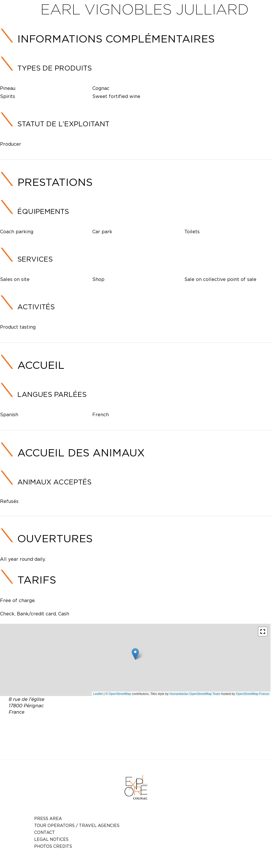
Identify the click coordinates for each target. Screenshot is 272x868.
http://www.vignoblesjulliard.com (148, 739)
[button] (263, 632)
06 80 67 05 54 (132, 726)
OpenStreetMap (120, 694)
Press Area (48, 818)
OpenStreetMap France (252, 694)
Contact (45, 832)
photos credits (53, 846)
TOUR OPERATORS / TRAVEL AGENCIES (77, 825)
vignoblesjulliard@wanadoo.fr (145, 732)
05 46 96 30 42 (169, 726)
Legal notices (51, 839)
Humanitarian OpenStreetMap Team (195, 694)
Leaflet (98, 694)
